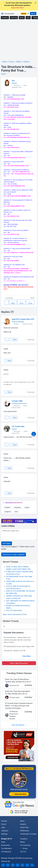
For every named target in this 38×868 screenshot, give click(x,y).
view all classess (19, 725)
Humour (4, 74)
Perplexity (17, 507)
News (22, 821)
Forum (4, 824)
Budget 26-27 (7, 839)
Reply (13, 302)
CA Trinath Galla (18, 426)
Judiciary (5, 831)
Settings (4, 834)
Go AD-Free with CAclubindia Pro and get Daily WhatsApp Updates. (17, 5)
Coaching (14, 18)
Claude (27, 507)
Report (32, 298)
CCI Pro (23, 852)
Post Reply (7, 543)
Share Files (24, 827)
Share (21, 302)
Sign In (33, 13)
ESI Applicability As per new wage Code (19, 646)
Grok (16, 512)
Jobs (28, 18)
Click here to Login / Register (14, 554)
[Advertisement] (19, 40)
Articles (4, 821)
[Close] (36, 3)
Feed (3, 842)
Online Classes (19, 673)
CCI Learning (25, 845)
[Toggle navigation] (18, 14)
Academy (5, 18)
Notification (25, 831)
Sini (13, 81)
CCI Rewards (6, 852)
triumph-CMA (17, 401)
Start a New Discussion (19, 663)
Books (22, 18)
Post (25, 614)
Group (24, 848)
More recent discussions (12, 614)
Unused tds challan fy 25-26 (14, 651)
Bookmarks (6, 845)
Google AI (8, 512)
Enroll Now (28, 685)
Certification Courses (28, 834)
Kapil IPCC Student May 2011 (23, 319)
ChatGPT (7, 507)
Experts (23, 824)
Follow (30, 302)
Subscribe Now (19, 794)
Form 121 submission (14, 610)
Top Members (6, 848)
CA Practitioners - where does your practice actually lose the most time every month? (17, 640)
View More (28, 656)
